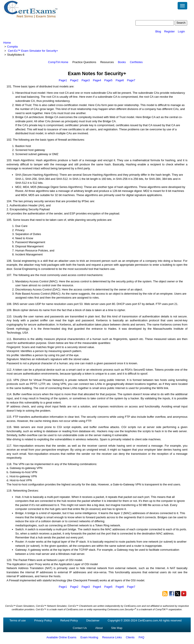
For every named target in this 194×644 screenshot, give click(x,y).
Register (169, 31)
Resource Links (112, 637)
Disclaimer (93, 620)
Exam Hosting (89, 637)
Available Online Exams (61, 637)
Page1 (63, 80)
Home (7, 43)
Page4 (97, 80)
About (99, 628)
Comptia (12, 47)
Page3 (86, 80)
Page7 (131, 80)
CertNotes (136, 62)
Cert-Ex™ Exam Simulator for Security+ (33, 51)
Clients (130, 637)
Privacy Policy (43, 620)
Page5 (108, 80)
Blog (158, 31)
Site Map (117, 628)
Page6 (120, 80)
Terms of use (17, 620)
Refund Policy (69, 620)
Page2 (74, 80)
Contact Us (80, 628)
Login (181, 31)
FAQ (141, 637)
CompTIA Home (58, 62)
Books (122, 62)
